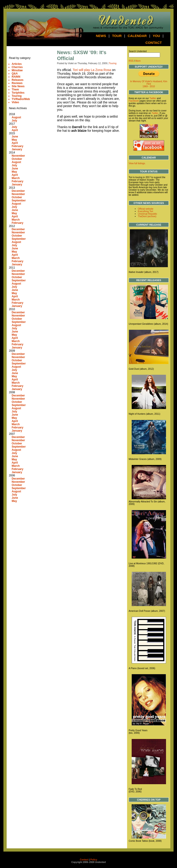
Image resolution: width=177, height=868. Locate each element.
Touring (17, 96)
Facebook (134, 101)
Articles (17, 64)
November (18, 156)
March (16, 178)
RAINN (16, 77)
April (15, 130)
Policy (94, 860)
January (17, 149)
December (18, 191)
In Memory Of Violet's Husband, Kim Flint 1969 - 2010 (149, 84)
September (19, 201)
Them (15, 90)
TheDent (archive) (147, 216)
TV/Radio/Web (21, 99)
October (17, 159)
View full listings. (137, 163)
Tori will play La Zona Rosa (92, 70)
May (14, 140)
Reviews (17, 83)
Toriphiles (18, 93)
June (15, 137)
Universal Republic (147, 214)
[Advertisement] (23, 583)
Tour (117, 36)
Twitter (153, 98)
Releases (18, 80)
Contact (154, 43)
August (16, 117)
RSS (131, 61)
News (101, 36)
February (18, 146)
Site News (18, 86)
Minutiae (17, 70)
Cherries (17, 67)
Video (15, 102)
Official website (146, 209)
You (156, 36)
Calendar (137, 36)
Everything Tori (145, 211)
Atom (138, 61)
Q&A (15, 74)
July (14, 121)
